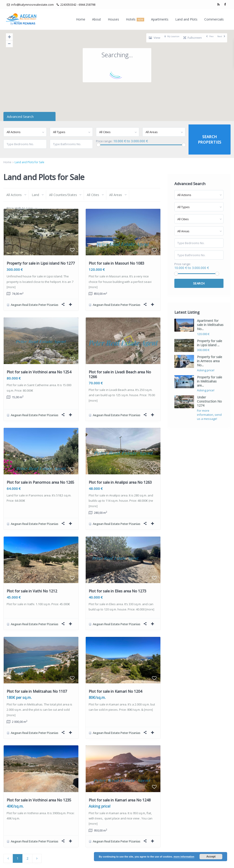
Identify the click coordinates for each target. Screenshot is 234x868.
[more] (11, 287)
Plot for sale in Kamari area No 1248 (120, 784)
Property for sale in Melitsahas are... (210, 381)
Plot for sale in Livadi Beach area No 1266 (120, 371)
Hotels (135, 19)
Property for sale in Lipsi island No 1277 (41, 263)
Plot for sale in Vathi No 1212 (32, 581)
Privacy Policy (192, 861)
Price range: (104, 141)
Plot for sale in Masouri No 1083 (116, 263)
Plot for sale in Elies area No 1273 (117, 581)
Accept (211, 857)
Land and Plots (186, 19)
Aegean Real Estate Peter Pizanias (35, 305)
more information (184, 857)
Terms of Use (215, 861)
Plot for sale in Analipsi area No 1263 (120, 476)
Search (199, 283)
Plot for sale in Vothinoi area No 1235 (39, 784)
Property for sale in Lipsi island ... (210, 343)
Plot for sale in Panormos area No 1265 (40, 476)
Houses (113, 19)
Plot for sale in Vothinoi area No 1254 (39, 369)
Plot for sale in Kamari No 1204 (115, 679)
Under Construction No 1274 (209, 401)
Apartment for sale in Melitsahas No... (210, 325)
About (97, 19)
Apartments (160, 19)
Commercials (214, 19)
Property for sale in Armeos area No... (210, 361)
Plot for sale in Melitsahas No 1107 (37, 679)
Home (81, 19)
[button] (127, 105)
